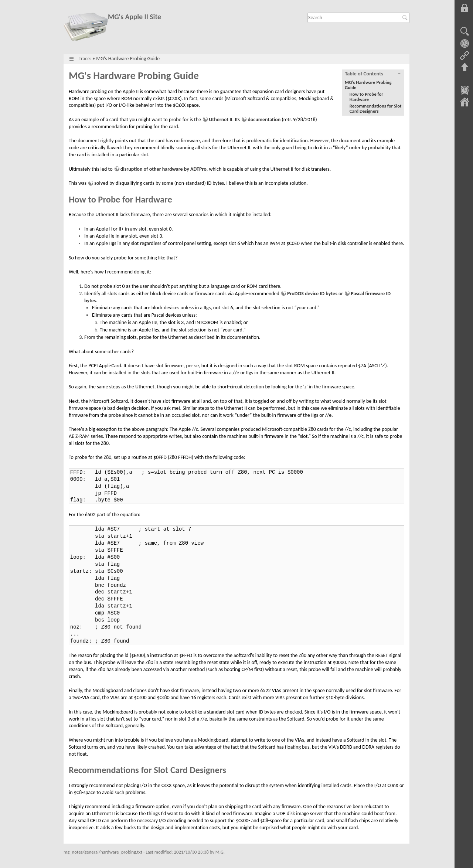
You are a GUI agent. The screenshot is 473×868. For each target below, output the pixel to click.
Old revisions (465, 44)
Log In (465, 8)
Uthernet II (220, 120)
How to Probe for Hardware (366, 97)
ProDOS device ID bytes (312, 294)
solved (101, 183)
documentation (264, 120)
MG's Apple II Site (135, 17)
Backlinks (465, 55)
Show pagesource (465, 32)
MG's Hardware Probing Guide (128, 59)
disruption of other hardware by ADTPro (164, 169)
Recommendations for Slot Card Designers (376, 108)
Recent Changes (465, 91)
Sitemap (465, 103)
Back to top (465, 67)
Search (406, 18)
